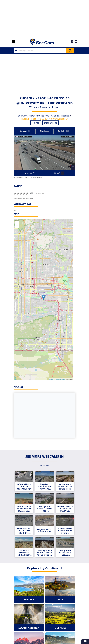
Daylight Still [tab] (63, 131)
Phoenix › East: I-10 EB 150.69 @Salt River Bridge (24, 531)
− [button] (17, 226)
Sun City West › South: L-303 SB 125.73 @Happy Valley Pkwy (45, 553)
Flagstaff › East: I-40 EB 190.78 (44, 531)
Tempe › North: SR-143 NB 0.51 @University (24, 509)
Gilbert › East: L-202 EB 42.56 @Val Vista (65, 509)
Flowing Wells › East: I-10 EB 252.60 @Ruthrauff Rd (65, 553)
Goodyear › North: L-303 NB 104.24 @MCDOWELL (44, 509)
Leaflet (51, 379)
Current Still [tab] (26, 131)
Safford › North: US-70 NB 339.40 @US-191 (24, 487)
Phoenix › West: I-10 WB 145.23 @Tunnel (65, 531)
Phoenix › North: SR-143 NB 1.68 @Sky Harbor (24, 553)
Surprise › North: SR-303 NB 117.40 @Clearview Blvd (44, 487)
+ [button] (17, 222)
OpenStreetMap (61, 379)
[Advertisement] (44, 18)
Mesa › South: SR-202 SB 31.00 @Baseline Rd (65, 487)
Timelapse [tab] (44, 131)
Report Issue (50, 123)
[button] (62, 173)
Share (36, 123)
